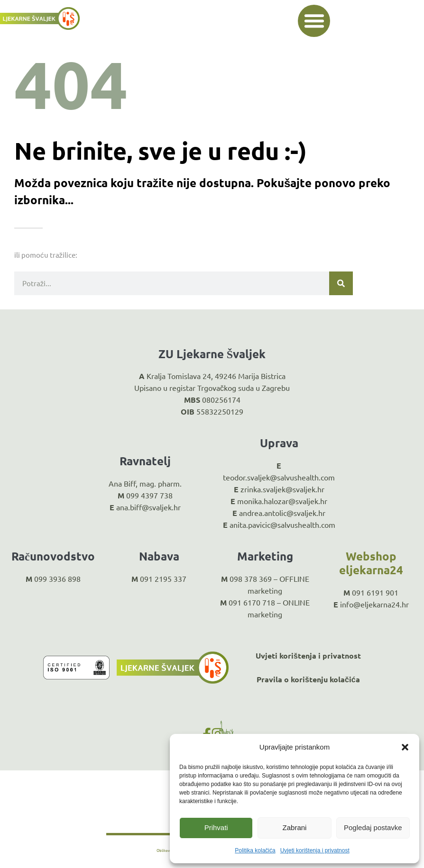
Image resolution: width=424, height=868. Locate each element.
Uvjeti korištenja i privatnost (315, 850)
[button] (405, 747)
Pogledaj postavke (373, 827)
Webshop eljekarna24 (371, 563)
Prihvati (216, 827)
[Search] (341, 283)
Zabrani (295, 827)
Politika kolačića (255, 850)
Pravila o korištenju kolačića (308, 679)
